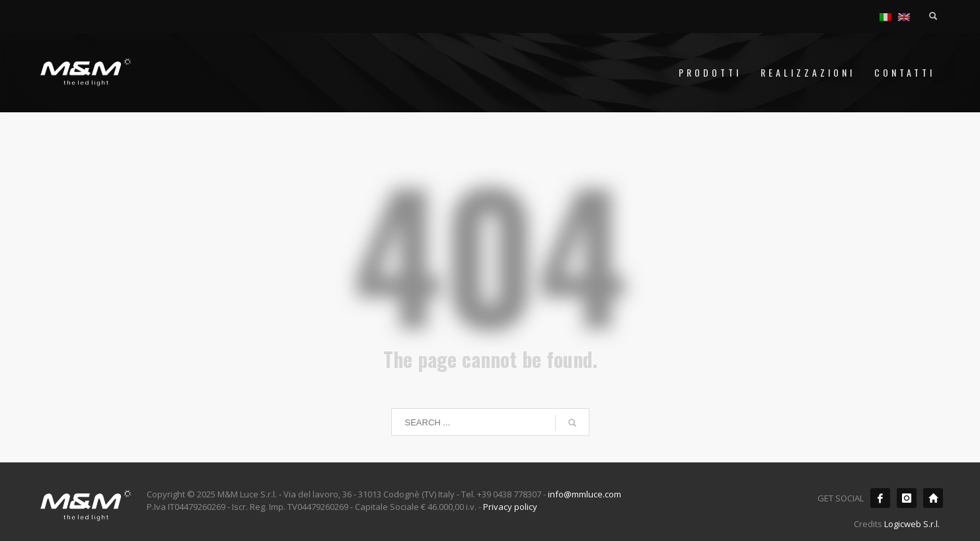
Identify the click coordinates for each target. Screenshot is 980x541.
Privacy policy (510, 507)
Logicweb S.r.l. (912, 524)
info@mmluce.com (584, 494)
